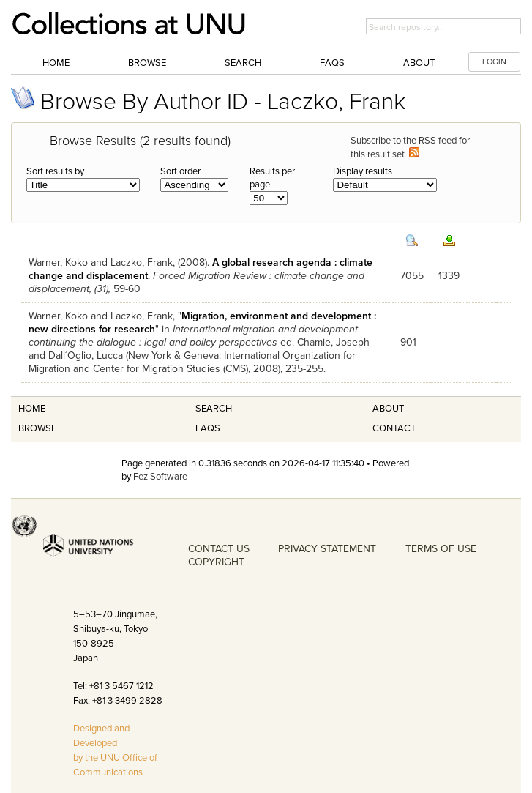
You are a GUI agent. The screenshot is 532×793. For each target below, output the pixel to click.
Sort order (180, 171)
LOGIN (494, 62)
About (419, 63)
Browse (147, 63)
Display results (363, 171)
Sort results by (55, 171)
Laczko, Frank (142, 263)
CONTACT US (219, 549)
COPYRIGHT (216, 562)
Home (56, 63)
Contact (394, 428)
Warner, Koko (58, 263)
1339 (449, 276)
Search (243, 63)
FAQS (208, 428)
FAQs (332, 63)
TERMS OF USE (441, 549)
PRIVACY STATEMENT (327, 549)
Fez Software (160, 477)
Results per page (272, 178)
